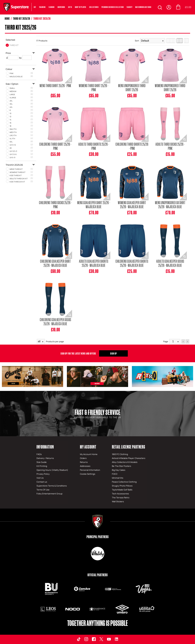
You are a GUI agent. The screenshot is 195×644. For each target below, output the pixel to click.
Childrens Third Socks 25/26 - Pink (55, 205)
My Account (88, 447)
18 (10, 126)
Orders (83, 458)
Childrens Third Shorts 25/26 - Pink (132, 146)
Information (45, 447)
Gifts (70, 7)
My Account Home (89, 454)
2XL (11, 101)
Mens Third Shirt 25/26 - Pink (55, 86)
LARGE (12, 94)
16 (10, 123)
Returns (84, 462)
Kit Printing (42, 466)
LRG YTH (13, 135)
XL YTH (12, 139)
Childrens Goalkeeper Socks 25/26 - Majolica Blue (55, 322)
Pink (12, 73)
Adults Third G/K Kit (19, 179)
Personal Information (90, 470)
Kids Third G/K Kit (17, 182)
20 (11, 148)
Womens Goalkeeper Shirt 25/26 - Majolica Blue (132, 205)
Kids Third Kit (16, 175)
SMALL (12, 88)
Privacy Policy (43, 474)
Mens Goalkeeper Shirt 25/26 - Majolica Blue (94, 205)
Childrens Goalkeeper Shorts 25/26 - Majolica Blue (132, 263)
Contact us (42, 482)
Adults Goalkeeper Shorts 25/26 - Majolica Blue (94, 263)
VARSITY (130, 7)
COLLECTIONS (94, 7)
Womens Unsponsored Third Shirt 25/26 (170, 88)
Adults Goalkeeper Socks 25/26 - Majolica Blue (170, 263)
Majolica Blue (16, 76)
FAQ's (39, 454)
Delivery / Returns (45, 458)
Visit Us (40, 478)
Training (42, 7)
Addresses (85, 466)
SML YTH (13, 129)
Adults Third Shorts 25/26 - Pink (94, 146)
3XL (11, 104)
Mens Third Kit (16, 169)
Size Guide (42, 462)
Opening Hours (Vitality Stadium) (52, 470)
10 (10, 113)
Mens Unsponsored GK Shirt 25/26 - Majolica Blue (170, 205)
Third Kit (14, 45)
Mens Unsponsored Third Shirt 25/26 (132, 88)
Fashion (52, 7)
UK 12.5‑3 (13, 151)
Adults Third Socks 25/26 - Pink (170, 146)
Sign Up (113, 353)
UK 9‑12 (13, 145)
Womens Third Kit (18, 172)
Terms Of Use (43, 490)
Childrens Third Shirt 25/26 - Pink (55, 146)
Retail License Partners (129, 447)
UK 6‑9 (12, 157)
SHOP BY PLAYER (81, 7)
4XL (11, 107)
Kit (35, 7)
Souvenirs (61, 7)
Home (7, 19)
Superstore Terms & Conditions (52, 486)
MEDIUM (13, 91)
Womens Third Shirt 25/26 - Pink (94, 88)
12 (10, 116)
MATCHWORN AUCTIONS (143, 7)
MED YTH (13, 132)
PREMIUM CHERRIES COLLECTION (113, 7)
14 (10, 120)
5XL (11, 142)
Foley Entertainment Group (49, 494)
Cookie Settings (88, 474)
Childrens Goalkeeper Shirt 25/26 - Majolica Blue (55, 263)
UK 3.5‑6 (13, 154)
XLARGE (13, 98)
